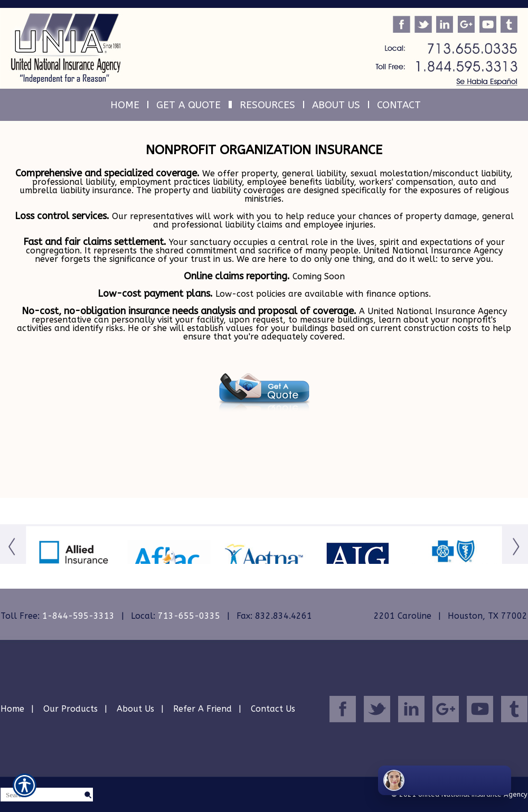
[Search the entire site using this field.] (41, 795)
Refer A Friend (202, 709)
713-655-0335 (189, 616)
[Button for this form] (13, 560)
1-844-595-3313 (78, 616)
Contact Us (273, 709)
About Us (135, 709)
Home (12, 709)
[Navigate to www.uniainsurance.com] (15, 428)
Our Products (70, 709)
